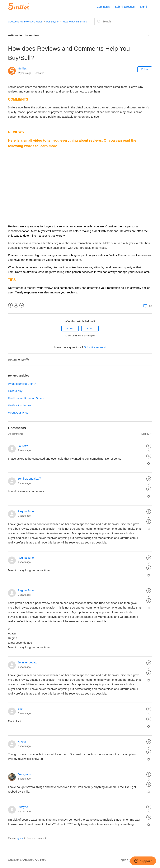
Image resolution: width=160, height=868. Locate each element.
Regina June (26, 511)
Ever (21, 709)
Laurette (23, 446)
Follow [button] (145, 69)
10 (147, 306)
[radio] (70, 329)
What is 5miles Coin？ (22, 384)
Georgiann (24, 774)
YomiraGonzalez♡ (29, 479)
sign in (20, 838)
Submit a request (125, 7)
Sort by (145, 434)
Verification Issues (20, 405)
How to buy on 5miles (75, 22)
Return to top (18, 360)
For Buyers (53, 22)
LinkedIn (22, 305)
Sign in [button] (144, 7)
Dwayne (23, 807)
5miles (23, 68)
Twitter (16, 305)
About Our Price (18, 413)
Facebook (10, 305)
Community (104, 7)
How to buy (15, 391)
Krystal (22, 741)
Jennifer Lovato (28, 662)
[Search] (123, 21)
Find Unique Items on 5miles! (27, 398)
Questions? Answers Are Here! (25, 22)
